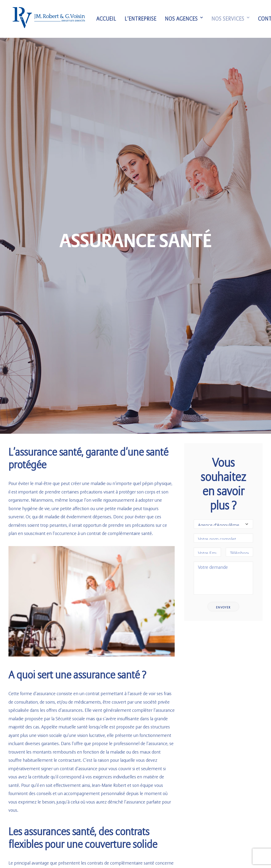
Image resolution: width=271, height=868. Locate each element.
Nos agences (186, 19)
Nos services (232, 19)
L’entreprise (142, 19)
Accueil (108, 19)
